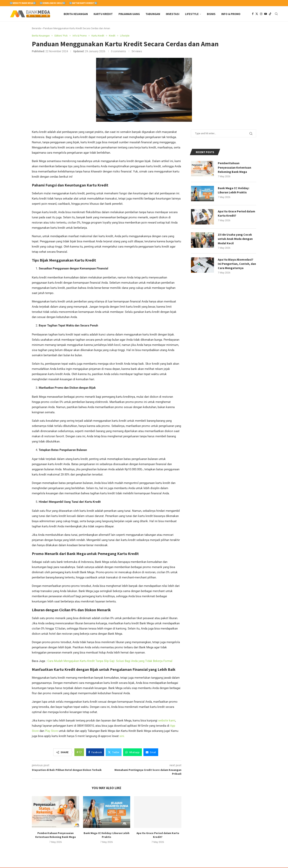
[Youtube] (266, 14)
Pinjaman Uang (129, 14)
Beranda (36, 29)
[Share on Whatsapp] (132, 753)
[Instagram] (261, 14)
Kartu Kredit (103, 14)
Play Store (51, 731)
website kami (167, 721)
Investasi (173, 14)
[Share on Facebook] (95, 753)
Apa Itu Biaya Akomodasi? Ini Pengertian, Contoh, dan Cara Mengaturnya (236, 264)
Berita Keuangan (76, 14)
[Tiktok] (270, 14)
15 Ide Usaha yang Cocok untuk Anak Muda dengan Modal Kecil (235, 239)
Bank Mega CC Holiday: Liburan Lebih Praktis (234, 190)
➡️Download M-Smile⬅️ (53, 3)
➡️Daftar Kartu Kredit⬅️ (83, 3)
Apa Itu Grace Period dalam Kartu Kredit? (237, 214)
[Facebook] (253, 14)
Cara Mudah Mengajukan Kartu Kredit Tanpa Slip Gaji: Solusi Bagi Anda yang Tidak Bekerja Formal (110, 661)
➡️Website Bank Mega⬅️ (23, 3)
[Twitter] (257, 14)
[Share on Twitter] (114, 753)
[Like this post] (80, 753)
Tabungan (153, 14)
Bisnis (211, 14)
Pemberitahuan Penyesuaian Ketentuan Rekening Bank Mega (235, 168)
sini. (122, 736)
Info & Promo (231, 14)
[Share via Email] (151, 753)
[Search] (276, 14)
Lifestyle (192, 14)
